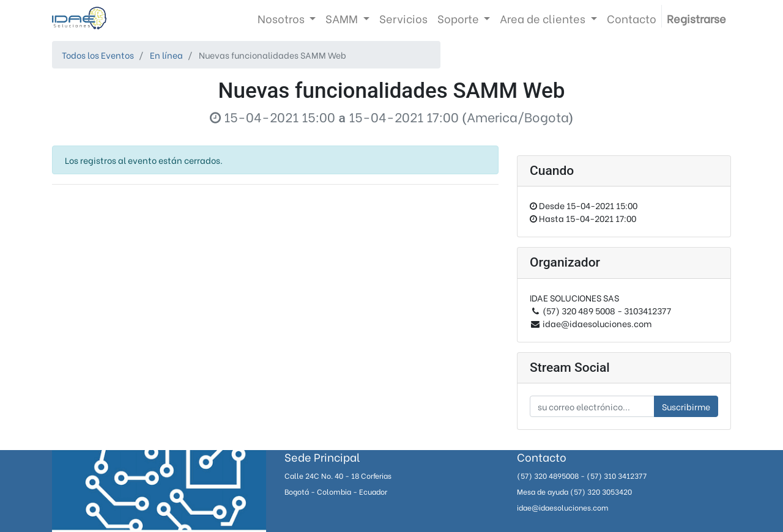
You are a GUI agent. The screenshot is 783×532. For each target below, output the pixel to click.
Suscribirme (686, 406)
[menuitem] (403, 18)
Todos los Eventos (98, 55)
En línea (166, 55)
